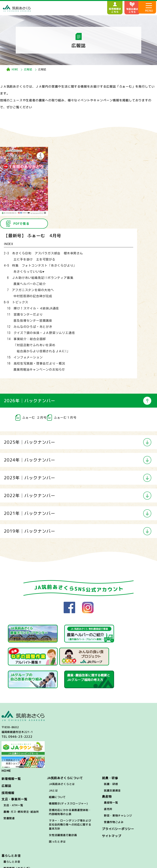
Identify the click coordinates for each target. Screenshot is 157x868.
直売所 (108, 782)
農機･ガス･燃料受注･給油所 (21, 785)
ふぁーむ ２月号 (34, 418)
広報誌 (28, 69)
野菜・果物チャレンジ (118, 789)
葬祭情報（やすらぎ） (18, 841)
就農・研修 (111, 757)
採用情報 (8, 766)
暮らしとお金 (12, 835)
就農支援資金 (112, 763)
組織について (57, 770)
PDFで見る (21, 224)
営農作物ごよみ (114, 795)
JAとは (53, 763)
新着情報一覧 (11, 752)
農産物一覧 (111, 776)
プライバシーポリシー (118, 802)
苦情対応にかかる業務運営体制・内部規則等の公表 (70, 785)
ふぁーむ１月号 (65, 418)
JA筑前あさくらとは (62, 757)
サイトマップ (112, 809)
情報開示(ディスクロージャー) (68, 776)
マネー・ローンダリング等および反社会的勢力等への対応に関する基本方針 (70, 798)
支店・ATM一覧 (13, 778)
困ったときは (57, 815)
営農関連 (9, 791)
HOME (15, 69)
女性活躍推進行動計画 (63, 808)
